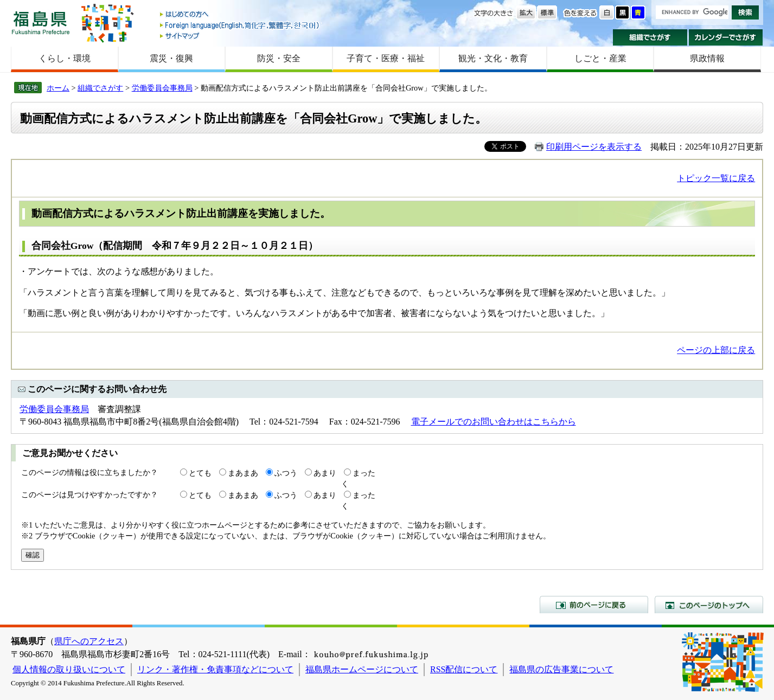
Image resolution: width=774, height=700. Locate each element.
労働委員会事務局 (162, 88)
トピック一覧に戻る (716, 178)
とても (200, 473)
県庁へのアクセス (89, 641)
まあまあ (243, 473)
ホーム (58, 88)
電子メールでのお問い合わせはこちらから (494, 422)
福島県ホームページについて (362, 669)
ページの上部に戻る (716, 350)
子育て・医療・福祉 (386, 58)
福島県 (41, 23)
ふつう (286, 473)
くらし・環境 (65, 58)
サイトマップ (240, 36)
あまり (325, 473)
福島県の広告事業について (561, 669)
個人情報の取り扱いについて (69, 669)
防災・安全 (279, 58)
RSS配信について (464, 669)
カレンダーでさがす (726, 37)
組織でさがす (650, 37)
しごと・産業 (600, 58)
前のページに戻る (594, 605)
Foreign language (240, 25)
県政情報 (707, 58)
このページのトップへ (709, 605)
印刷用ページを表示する (594, 147)
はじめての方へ (240, 15)
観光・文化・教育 (493, 58)
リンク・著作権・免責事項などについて (215, 669)
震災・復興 (171, 58)
